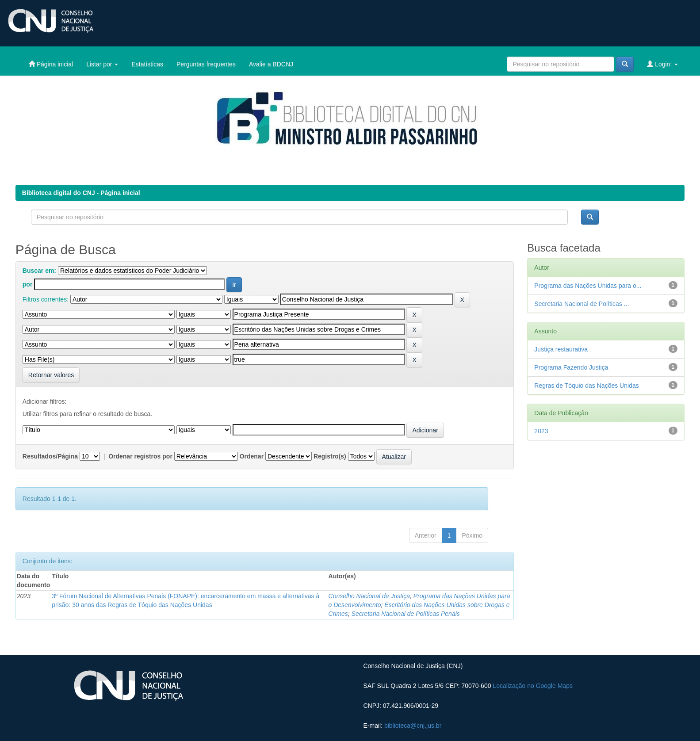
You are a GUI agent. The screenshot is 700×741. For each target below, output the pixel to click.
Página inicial (51, 64)
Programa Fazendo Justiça (571, 367)
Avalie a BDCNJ (271, 64)
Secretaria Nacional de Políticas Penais (406, 614)
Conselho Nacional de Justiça (369, 596)
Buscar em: (39, 271)
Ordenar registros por (140, 456)
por (28, 284)
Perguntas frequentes (206, 64)
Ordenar (252, 456)
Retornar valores (51, 375)
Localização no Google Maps (533, 686)
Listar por (102, 64)
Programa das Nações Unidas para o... (588, 286)
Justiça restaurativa (561, 349)
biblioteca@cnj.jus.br (413, 726)
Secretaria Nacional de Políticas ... (581, 304)
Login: (662, 64)
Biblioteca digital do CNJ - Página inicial (81, 193)
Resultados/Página (50, 456)
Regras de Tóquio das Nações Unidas (586, 386)
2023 (541, 431)
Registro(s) (330, 456)
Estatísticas (147, 64)
